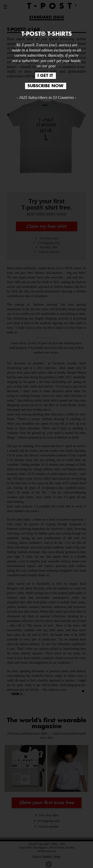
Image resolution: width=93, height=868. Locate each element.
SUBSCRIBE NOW (45, 86)
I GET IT (45, 76)
